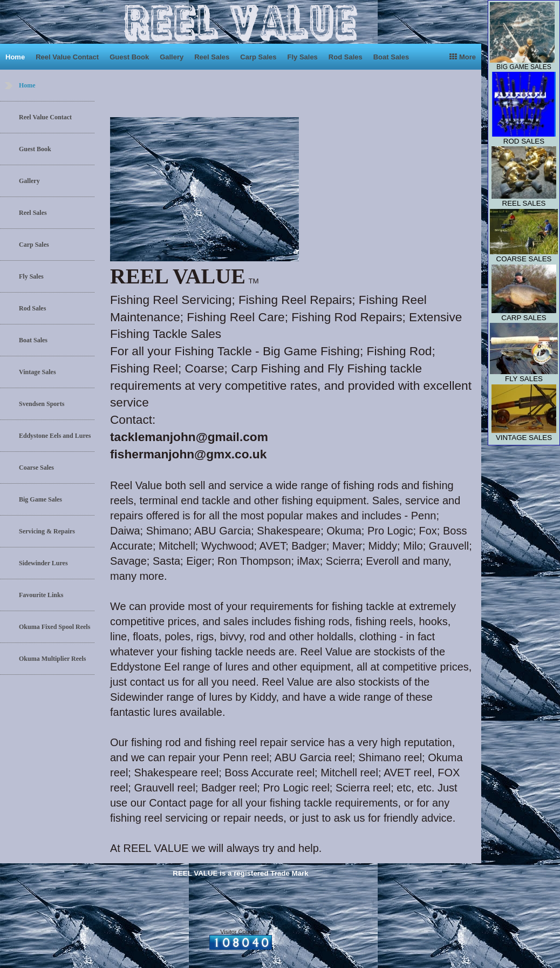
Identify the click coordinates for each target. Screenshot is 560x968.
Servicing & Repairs (47, 531)
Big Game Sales (40, 499)
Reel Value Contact (67, 57)
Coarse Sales (36, 468)
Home (15, 57)
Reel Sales (212, 57)
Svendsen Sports (42, 404)
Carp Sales (258, 57)
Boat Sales (391, 57)
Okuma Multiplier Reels (52, 659)
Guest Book (129, 57)
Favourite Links (41, 595)
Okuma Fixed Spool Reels (54, 627)
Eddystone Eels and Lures (55, 436)
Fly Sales (302, 57)
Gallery (172, 57)
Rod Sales (346, 57)
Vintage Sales (37, 372)
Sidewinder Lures (43, 563)
